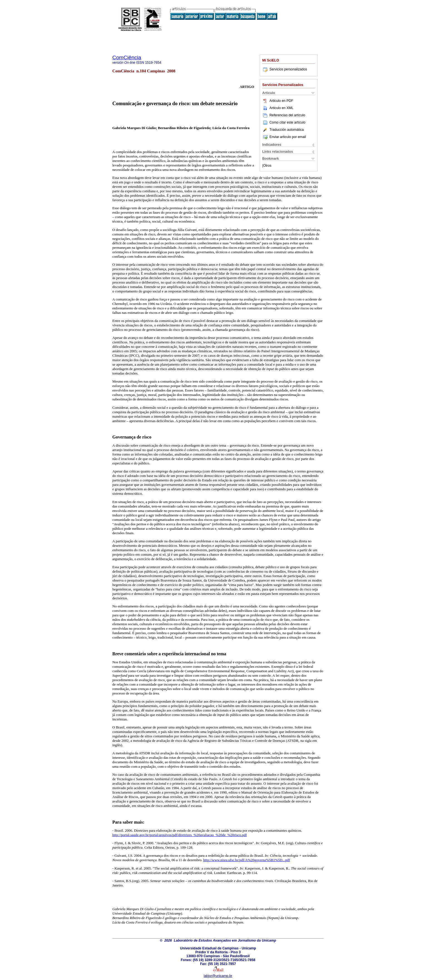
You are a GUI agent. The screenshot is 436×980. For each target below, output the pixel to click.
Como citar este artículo (287, 122)
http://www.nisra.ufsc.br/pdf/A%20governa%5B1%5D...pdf (247, 860)
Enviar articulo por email (284, 137)
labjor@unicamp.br (218, 976)
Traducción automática (283, 130)
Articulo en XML (278, 108)
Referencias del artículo (284, 115)
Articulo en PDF (278, 101)
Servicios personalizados (285, 69)
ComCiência (127, 57)
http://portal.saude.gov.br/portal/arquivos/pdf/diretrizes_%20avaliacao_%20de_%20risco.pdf (180, 835)
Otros (267, 166)
